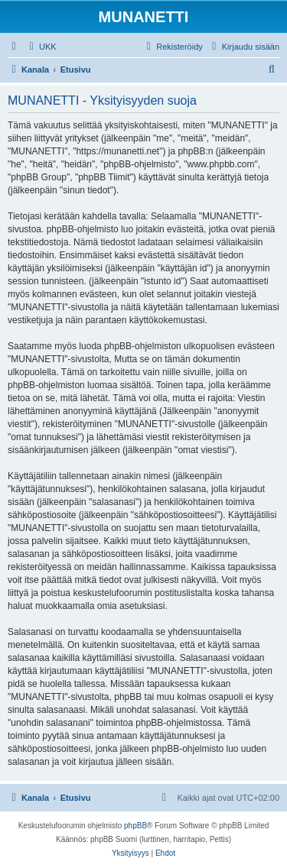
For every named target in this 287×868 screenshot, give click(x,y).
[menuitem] (41, 47)
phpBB (135, 826)
